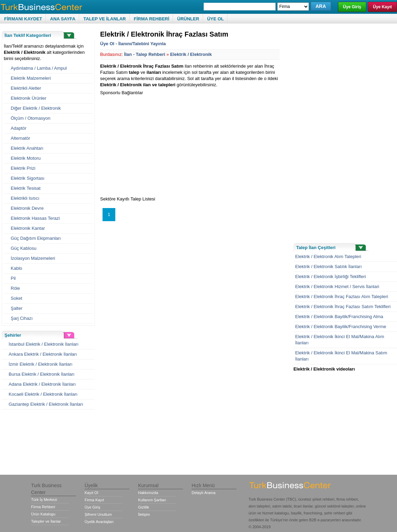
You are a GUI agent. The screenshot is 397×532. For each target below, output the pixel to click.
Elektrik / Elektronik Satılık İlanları (328, 267)
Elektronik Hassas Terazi (35, 218)
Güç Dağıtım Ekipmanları (36, 238)
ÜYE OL (215, 19)
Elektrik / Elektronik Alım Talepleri (328, 257)
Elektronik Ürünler (28, 98)
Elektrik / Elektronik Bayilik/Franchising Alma (339, 317)
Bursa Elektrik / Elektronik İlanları (42, 374)
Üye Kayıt (382, 7)
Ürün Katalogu (43, 514)
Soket (16, 298)
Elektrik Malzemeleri (31, 78)
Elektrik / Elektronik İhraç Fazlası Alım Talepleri (342, 297)
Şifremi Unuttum (98, 514)
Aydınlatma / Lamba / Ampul (39, 68)
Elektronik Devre (27, 208)
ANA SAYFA (63, 19)
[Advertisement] (158, 144)
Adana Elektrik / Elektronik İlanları (42, 384)
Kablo (16, 268)
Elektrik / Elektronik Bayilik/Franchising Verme (341, 327)
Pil (13, 278)
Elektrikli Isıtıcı (25, 198)
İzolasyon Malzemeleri (33, 258)
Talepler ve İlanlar (46, 521)
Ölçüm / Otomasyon (31, 118)
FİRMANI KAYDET (23, 19)
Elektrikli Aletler (26, 88)
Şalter (17, 308)
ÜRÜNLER (188, 19)
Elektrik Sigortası (28, 178)
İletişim (144, 514)
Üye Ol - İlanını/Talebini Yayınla (133, 44)
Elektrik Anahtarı (27, 148)
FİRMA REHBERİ (152, 19)
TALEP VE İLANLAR (104, 19)
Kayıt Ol (91, 493)
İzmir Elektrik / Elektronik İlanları (41, 364)
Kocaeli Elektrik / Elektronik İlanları (43, 394)
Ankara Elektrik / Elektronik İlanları (43, 354)
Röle (15, 288)
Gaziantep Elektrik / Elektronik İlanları (46, 404)
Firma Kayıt (94, 500)
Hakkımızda (148, 493)
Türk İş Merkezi (44, 500)
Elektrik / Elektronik (191, 54)
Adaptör (19, 128)
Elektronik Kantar (28, 228)
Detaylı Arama (204, 493)
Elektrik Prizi (23, 168)
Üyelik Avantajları (99, 522)
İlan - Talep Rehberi (144, 54)
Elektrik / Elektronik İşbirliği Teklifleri (331, 277)
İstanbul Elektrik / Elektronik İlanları (43, 344)
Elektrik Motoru (26, 158)
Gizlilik (144, 507)
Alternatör (20, 138)
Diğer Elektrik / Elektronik (36, 108)
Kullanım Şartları (152, 500)
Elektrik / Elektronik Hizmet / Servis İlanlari (337, 287)
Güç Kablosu (23, 248)
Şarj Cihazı (22, 318)
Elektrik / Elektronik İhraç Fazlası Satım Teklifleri (343, 307)
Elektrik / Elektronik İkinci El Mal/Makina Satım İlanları (341, 356)
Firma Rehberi (43, 507)
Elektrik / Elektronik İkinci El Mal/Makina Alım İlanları (340, 340)
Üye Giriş (352, 7)
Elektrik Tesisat (26, 188)
